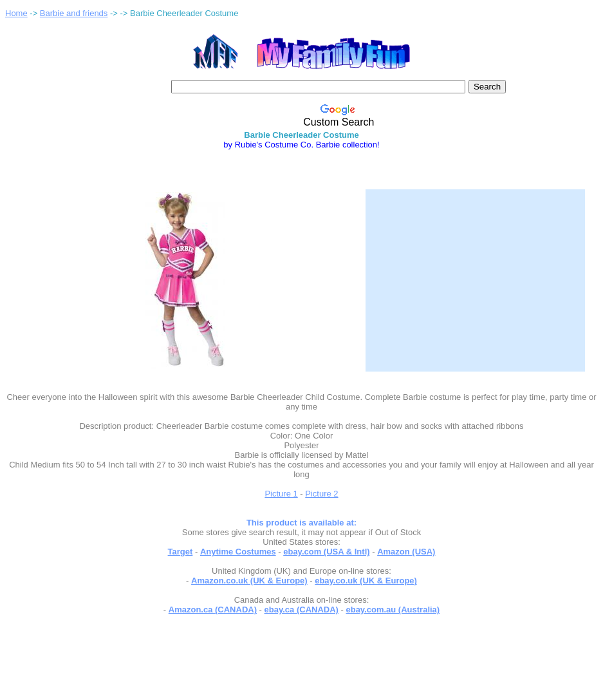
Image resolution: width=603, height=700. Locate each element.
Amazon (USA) (406, 552)
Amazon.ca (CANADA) (213, 610)
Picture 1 (281, 494)
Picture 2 (321, 494)
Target (181, 552)
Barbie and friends (74, 13)
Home (16, 13)
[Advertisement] (475, 272)
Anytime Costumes (238, 552)
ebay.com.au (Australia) (393, 610)
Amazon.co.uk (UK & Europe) (249, 581)
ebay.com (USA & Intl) (326, 552)
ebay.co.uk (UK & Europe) (366, 581)
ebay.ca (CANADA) (301, 610)
